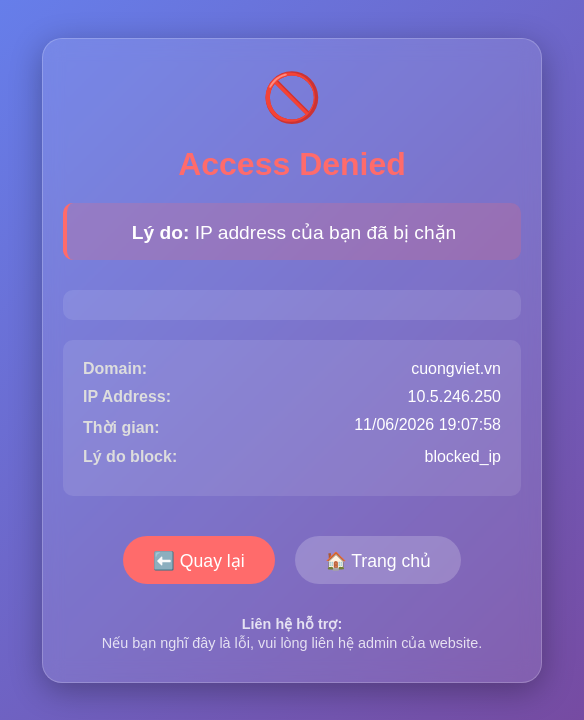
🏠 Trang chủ (378, 561)
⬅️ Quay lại (199, 561)
